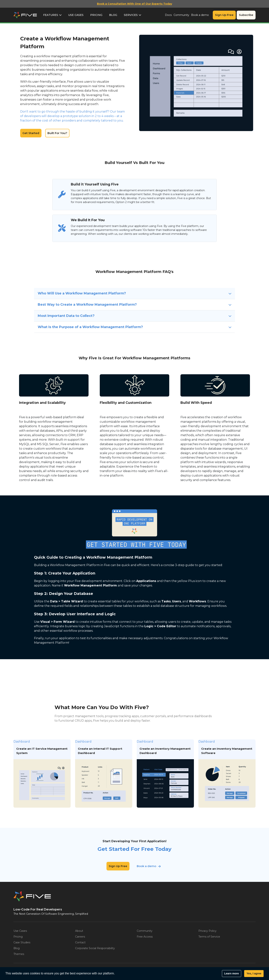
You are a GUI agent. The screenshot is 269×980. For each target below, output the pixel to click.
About (79, 931)
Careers (80, 937)
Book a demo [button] (146, 866)
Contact (80, 942)
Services (131, 15)
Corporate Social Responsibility (95, 948)
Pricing (96, 15)
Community (181, 15)
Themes (19, 954)
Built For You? (57, 133)
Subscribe (246, 15)
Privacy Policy (207, 931)
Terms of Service (209, 937)
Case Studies (22, 942)
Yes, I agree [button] (254, 973)
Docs (168, 15)
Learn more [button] (231, 973)
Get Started (31, 133)
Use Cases (76, 15)
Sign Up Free (224, 15)
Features (51, 15)
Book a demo (200, 15)
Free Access (145, 937)
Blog (113, 15)
